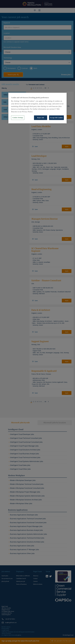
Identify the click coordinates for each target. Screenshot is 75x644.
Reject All (41, 118)
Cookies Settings (18, 118)
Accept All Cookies (56, 118)
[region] (37, 108)
